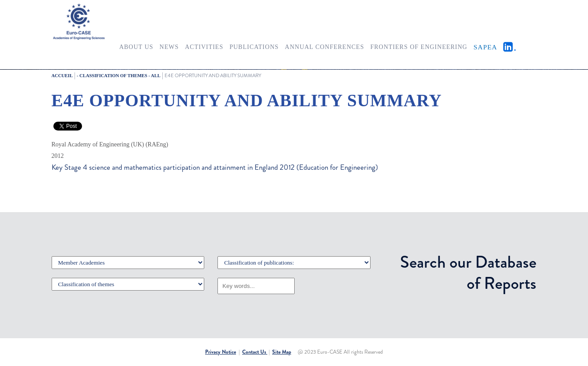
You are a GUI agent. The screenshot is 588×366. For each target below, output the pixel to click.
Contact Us (255, 352)
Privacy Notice (221, 352)
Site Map (282, 352)
